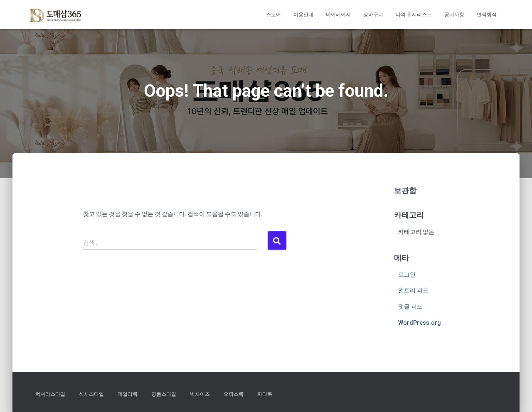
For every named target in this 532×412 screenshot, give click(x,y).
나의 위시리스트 (414, 15)
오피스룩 (234, 394)
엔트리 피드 (413, 290)
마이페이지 (338, 15)
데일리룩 (128, 394)
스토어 (273, 15)
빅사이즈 (200, 394)
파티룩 (265, 394)
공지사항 (454, 15)
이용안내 (303, 15)
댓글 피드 (410, 307)
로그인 (407, 275)
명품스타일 (164, 394)
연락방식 (487, 15)
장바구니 (373, 15)
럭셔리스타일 (50, 394)
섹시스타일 (91, 394)
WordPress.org (420, 323)
